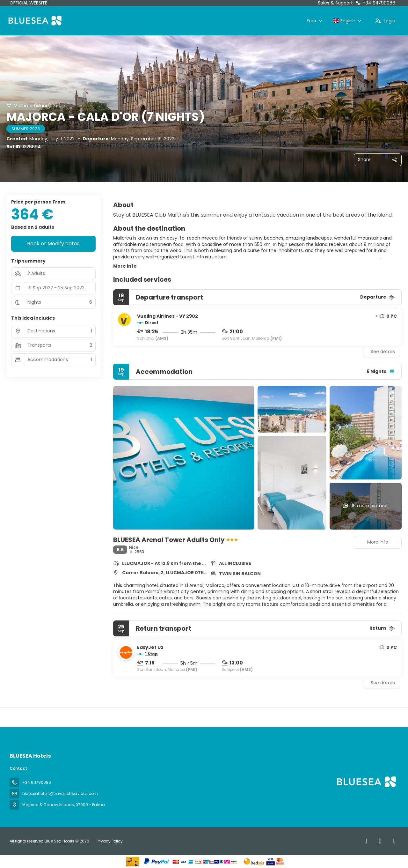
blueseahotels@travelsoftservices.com (60, 794)
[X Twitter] (380, 841)
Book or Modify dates (53, 244)
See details (383, 352)
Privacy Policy (110, 841)
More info (125, 266)
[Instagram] (394, 841)
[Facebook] (366, 841)
